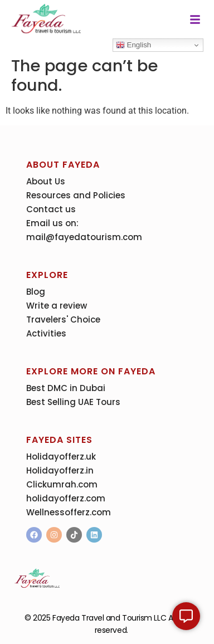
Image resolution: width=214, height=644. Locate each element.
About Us (46, 181)
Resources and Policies (76, 195)
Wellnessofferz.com (69, 512)
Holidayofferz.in (60, 470)
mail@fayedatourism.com (84, 237)
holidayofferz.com (66, 498)
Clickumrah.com (62, 484)
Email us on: (52, 223)
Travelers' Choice (63, 319)
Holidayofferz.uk (61, 457)
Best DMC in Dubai (66, 388)
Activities (46, 333)
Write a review (57, 306)
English (133, 45)
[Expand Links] (186, 616)
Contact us (51, 209)
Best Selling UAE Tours (73, 402)
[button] (195, 19)
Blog (36, 292)
